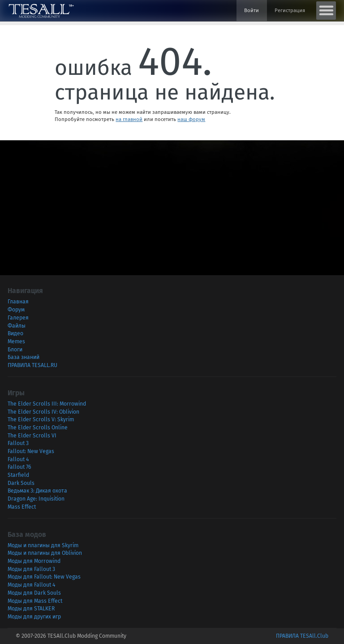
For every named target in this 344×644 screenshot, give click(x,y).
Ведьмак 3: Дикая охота (37, 491)
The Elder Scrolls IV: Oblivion (43, 412)
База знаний (24, 357)
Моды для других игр (34, 617)
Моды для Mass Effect (35, 601)
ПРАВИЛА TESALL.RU (32, 365)
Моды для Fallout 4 (31, 585)
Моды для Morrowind (34, 561)
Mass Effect (22, 507)
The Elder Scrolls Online (38, 428)
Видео (15, 333)
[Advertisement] (172, 203)
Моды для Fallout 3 (31, 569)
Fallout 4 (18, 459)
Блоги (15, 350)
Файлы (17, 326)
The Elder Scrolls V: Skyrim (41, 419)
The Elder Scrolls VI (32, 436)
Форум (16, 310)
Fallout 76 (19, 467)
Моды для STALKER (31, 609)
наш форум (191, 119)
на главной (129, 119)
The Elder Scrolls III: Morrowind (47, 404)
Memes (16, 341)
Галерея (18, 318)
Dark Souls (21, 483)
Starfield (18, 475)
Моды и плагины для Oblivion (45, 553)
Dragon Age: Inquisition (36, 499)
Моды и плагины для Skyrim (43, 545)
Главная (18, 302)
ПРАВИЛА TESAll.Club (302, 636)
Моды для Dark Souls (34, 593)
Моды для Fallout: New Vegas (44, 577)
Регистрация (290, 10)
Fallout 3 (18, 443)
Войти (252, 10)
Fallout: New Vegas (31, 451)
